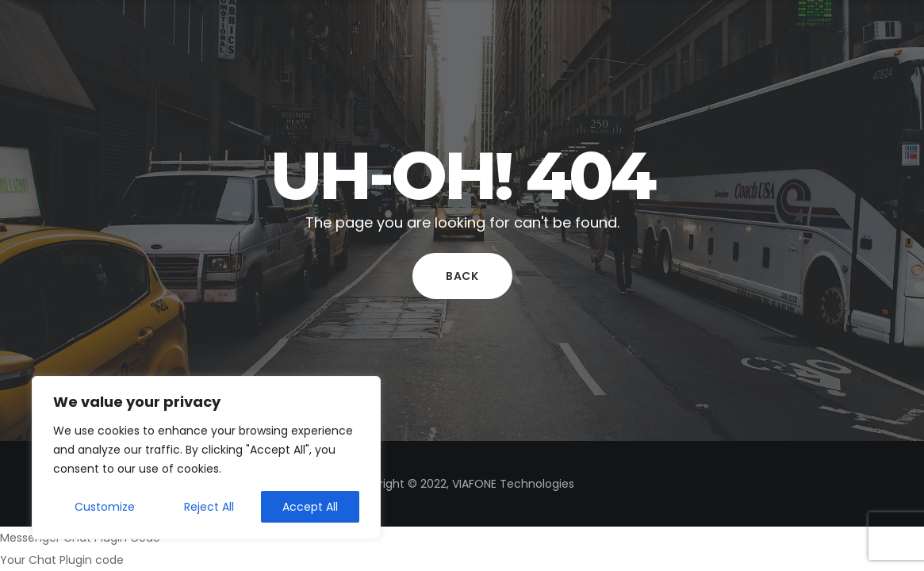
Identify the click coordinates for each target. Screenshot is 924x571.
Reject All (209, 507)
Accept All (310, 507)
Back (462, 276)
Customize (105, 507)
